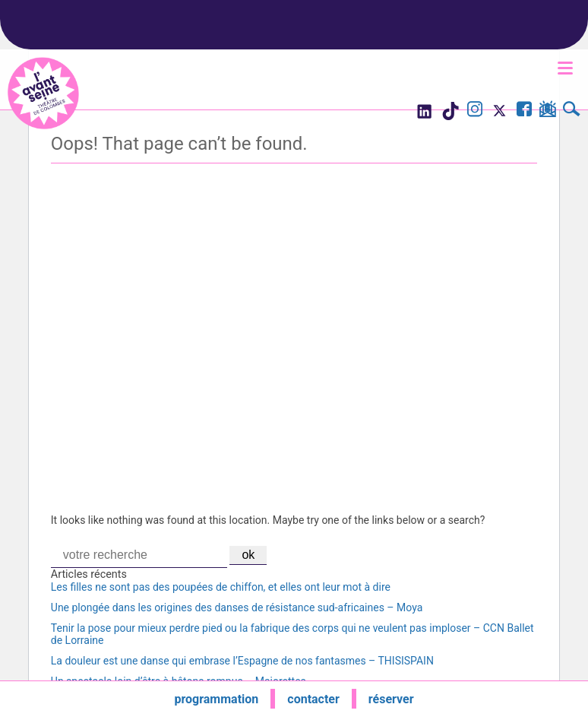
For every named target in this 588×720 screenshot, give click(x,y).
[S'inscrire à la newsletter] (547, 112)
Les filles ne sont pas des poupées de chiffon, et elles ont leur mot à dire (221, 587)
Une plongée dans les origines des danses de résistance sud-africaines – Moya (237, 607)
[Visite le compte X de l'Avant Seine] (499, 116)
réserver (391, 699)
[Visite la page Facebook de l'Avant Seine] (524, 111)
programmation (216, 699)
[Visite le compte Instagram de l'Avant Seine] (475, 111)
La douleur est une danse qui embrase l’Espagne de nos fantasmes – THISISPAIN (242, 661)
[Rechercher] (572, 111)
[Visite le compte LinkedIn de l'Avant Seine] (424, 116)
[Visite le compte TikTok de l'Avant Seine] (450, 116)
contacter (313, 699)
